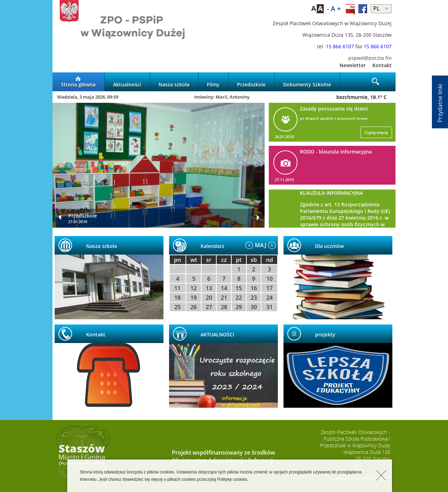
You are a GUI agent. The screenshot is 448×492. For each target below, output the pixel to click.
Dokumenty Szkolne (307, 82)
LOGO (138, 27)
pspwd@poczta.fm (370, 58)
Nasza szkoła (174, 82)
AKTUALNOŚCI (217, 334)
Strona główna (78, 82)
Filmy (213, 82)
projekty (325, 334)
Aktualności (127, 82)
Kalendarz (212, 246)
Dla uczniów (329, 246)
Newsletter (353, 65)
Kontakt (382, 65)
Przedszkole (251, 82)
